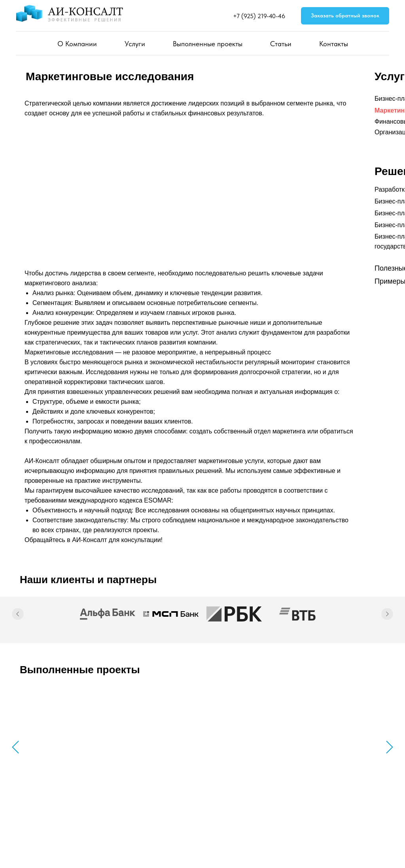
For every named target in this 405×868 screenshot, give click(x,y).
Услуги (135, 44)
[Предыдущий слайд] (18, 614)
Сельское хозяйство (317, 756)
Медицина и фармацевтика (63, 756)
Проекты (265, 809)
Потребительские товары (155, 756)
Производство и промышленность (242, 756)
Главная (194, 796)
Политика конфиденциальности (55, 834)
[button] (345, 16)
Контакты (334, 44)
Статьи (281, 44)
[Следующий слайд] (387, 614)
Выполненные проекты (208, 44)
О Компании (77, 44)
